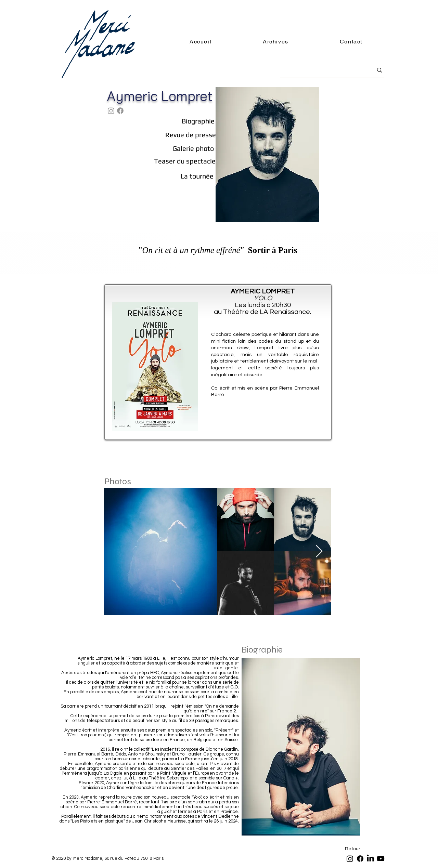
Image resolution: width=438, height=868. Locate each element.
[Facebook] (120, 111)
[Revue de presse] (190, 135)
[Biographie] (198, 121)
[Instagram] (111, 111)
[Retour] (353, 849)
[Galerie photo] (193, 148)
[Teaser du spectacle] (185, 161)
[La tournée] (197, 176)
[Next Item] (319, 551)
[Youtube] (381, 859)
